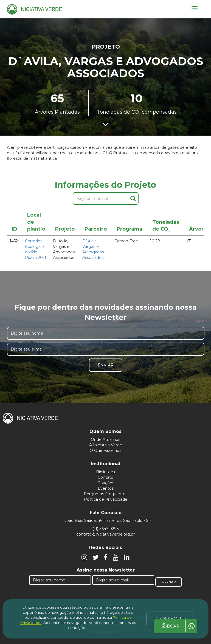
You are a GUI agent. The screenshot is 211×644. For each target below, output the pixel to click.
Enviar (106, 365)
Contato (105, 477)
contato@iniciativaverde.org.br (105, 534)
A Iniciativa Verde (106, 445)
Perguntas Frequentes (105, 494)
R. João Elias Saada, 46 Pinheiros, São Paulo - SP (105, 520)
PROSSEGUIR (170, 619)
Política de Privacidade (106, 499)
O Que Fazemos (105, 450)
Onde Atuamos (105, 439)
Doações (106, 483)
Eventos (106, 488)
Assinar (169, 582)
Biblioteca (105, 472)
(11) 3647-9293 (106, 529)
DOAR (170, 626)
